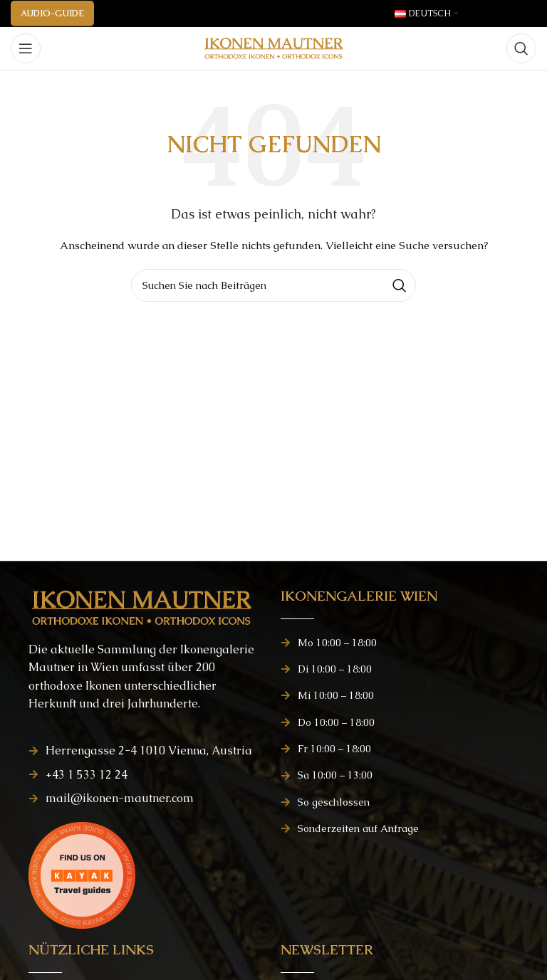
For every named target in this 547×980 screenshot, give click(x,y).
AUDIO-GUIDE (52, 14)
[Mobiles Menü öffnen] (26, 48)
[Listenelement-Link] (147, 751)
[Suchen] (521, 48)
